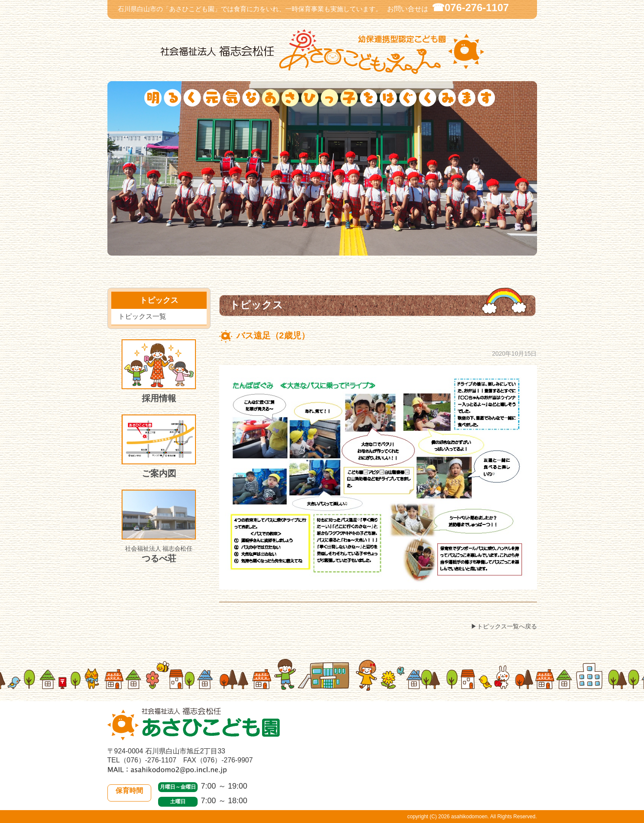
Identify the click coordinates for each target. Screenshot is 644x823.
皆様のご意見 (519, 250)
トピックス (272, 250)
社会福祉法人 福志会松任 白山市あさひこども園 (322, 52)
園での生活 (205, 250)
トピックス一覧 (142, 316)
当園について (133, 250)
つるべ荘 (159, 526)
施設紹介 (456, 250)
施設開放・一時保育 (392, 250)
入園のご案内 (330, 250)
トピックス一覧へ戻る (507, 626)
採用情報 (159, 371)
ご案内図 (159, 446)
